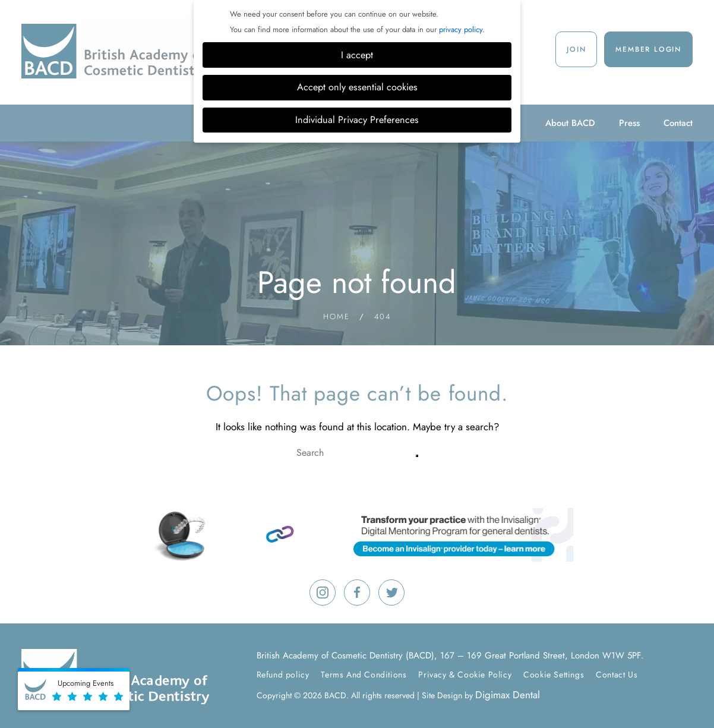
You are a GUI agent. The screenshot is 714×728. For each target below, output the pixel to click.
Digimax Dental (508, 695)
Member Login (648, 49)
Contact (678, 123)
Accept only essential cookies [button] (357, 87)
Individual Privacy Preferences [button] (357, 120)
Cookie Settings (554, 675)
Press (629, 123)
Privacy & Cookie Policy (465, 675)
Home (337, 316)
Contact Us (617, 675)
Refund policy (283, 675)
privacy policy (461, 29)
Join (576, 49)
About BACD (570, 123)
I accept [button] (357, 55)
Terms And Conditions (364, 675)
